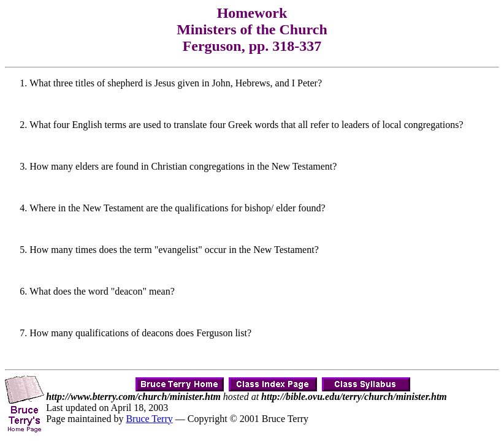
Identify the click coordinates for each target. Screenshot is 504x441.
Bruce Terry (149, 419)
